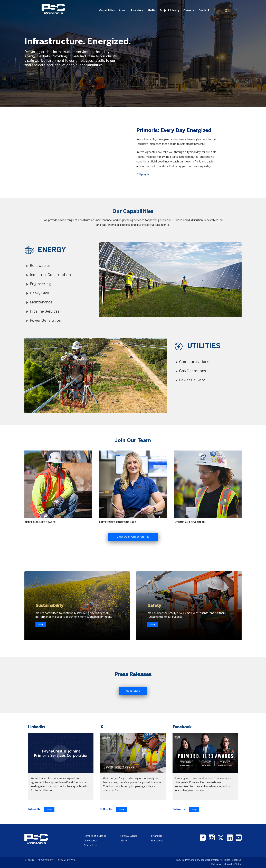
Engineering (40, 284)
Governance (91, 841)
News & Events (129, 836)
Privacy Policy (45, 860)
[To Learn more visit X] (114, 810)
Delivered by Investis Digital (226, 865)
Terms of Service (66, 860)
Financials (157, 836)
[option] (133, 54)
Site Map (29, 860)
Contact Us (90, 846)
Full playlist (143, 175)
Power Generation (45, 321)
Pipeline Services (45, 312)
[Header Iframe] (199, 5)
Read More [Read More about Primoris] (133, 691)
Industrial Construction (50, 275)
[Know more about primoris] (153, 625)
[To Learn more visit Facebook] (186, 810)
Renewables (40, 266)
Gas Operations (193, 371)
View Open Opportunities (133, 537)
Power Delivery (192, 380)
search (226, 11)
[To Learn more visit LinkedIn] (41, 810)
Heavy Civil (39, 293)
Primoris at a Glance (95, 836)
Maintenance (41, 302)
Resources (157, 841)
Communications (194, 362)
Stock (124, 841)
